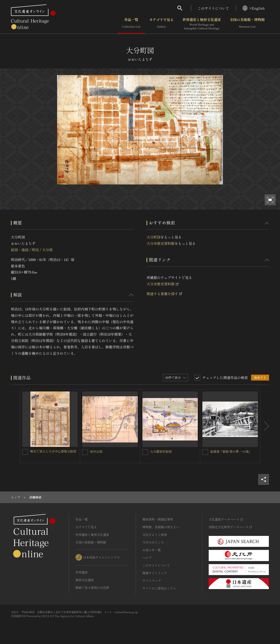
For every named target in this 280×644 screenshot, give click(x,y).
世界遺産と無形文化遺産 (202, 24)
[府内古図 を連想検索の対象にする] (85, 452)
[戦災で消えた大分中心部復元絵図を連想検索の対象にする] (25, 452)
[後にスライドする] (265, 426)
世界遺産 (82, 572)
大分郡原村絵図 (161, 451)
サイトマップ (152, 581)
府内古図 (98, 451)
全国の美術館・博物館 (247, 24)
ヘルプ (147, 558)
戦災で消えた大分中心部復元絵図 (53, 451)
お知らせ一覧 (152, 550)
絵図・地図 (20, 250)
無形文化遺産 (85, 580)
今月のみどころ (153, 542)
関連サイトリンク (155, 573)
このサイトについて (213, 8)
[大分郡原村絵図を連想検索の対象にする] (145, 452)
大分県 (47, 250)
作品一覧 (131, 24)
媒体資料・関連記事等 (158, 519)
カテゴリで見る (161, 24)
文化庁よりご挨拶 (155, 535)
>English (254, 8)
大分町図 (154, 237)
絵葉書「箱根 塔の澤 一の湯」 (231, 451)
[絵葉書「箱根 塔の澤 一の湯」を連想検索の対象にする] (205, 452)
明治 (35, 250)
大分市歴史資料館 (161, 243)
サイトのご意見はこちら (159, 588)
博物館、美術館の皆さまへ (161, 527)
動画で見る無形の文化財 (92, 588)
